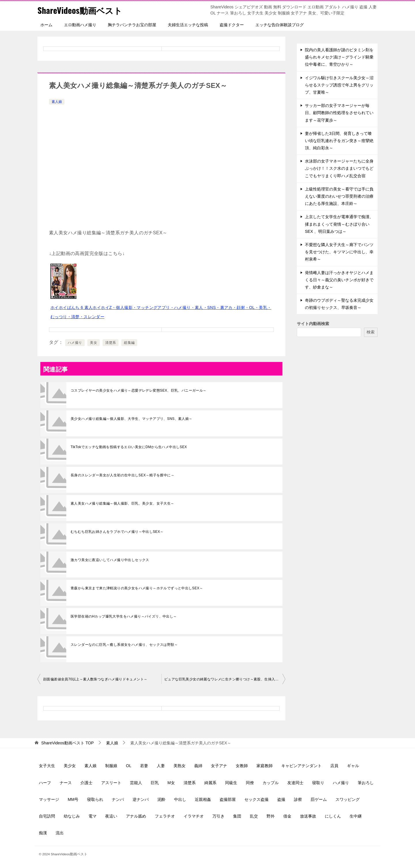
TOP (67, 743)
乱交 (254, 816)
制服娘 (111, 766)
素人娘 (57, 102)
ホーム (46, 25)
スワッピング (348, 799)
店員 (334, 766)
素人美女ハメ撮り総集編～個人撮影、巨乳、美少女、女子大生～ (122, 503)
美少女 (70, 766)
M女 (171, 783)
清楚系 (111, 343)
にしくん (333, 816)
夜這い (111, 816)
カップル (271, 783)
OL (129, 766)
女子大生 (47, 766)
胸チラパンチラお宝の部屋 (132, 25)
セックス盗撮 (256, 799)
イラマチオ (194, 816)
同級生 (231, 783)
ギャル (353, 766)
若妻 (144, 766)
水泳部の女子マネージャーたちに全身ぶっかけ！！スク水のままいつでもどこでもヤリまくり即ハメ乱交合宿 (339, 168)
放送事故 (308, 816)
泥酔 (161, 799)
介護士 (86, 783)
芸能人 (136, 783)
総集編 (129, 343)
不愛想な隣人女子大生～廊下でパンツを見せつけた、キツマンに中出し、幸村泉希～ (339, 252)
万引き (218, 816)
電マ (93, 816)
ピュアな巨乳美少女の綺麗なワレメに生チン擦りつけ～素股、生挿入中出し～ (225, 679)
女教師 (242, 766)
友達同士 (295, 783)
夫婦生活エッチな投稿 (188, 25)
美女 (94, 343)
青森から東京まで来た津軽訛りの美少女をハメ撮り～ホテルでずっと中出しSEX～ (137, 588)
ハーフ (45, 783)
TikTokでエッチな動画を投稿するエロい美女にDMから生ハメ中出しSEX (129, 447)
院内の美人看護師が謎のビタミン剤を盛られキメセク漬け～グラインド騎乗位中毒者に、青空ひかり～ (339, 57)
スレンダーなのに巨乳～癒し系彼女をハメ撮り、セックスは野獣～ (124, 645)
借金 (287, 816)
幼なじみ (72, 816)
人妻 (161, 766)
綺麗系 (210, 783)
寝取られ (95, 799)
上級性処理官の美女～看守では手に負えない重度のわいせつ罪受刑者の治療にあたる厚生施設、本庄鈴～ (339, 196)
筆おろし (366, 783)
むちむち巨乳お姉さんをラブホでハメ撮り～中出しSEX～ (117, 532)
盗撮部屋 (228, 799)
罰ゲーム (319, 799)
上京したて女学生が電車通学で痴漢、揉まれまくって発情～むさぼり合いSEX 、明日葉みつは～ (339, 224)
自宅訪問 (47, 816)
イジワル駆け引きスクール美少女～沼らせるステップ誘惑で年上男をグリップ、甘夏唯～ (339, 85)
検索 (371, 332)
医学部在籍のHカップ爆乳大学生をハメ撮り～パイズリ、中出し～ (124, 616)
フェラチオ (165, 816)
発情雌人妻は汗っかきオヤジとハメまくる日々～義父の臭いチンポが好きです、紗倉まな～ (339, 280)
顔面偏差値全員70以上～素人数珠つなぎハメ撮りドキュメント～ (95, 679)
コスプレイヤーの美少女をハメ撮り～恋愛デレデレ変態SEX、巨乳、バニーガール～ (139, 390)
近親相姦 (203, 799)
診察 (298, 799)
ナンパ (118, 799)
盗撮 (281, 799)
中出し (180, 799)
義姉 (198, 766)
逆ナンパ (141, 799)
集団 (237, 816)
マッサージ (49, 799)
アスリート (111, 783)
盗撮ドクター (232, 25)
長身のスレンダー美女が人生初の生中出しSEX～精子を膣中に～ (122, 475)
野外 (271, 816)
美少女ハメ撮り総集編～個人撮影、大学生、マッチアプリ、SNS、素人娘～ (132, 419)
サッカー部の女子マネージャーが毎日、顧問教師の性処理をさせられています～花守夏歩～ (339, 113)
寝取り (318, 783)
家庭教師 (265, 766)
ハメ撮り (75, 343)
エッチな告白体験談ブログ (280, 25)
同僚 (250, 783)
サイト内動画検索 (313, 324)
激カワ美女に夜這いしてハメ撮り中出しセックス (110, 560)
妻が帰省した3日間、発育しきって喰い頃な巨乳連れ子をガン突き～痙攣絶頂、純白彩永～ (339, 141)
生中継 (356, 816)
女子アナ (219, 766)
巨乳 (155, 783)
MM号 (73, 799)
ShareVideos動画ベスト (81, 10)
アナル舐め (136, 816)
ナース (66, 783)
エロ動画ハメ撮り (80, 25)
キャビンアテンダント (301, 766)
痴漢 (43, 833)
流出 (60, 833)
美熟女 (180, 766)
